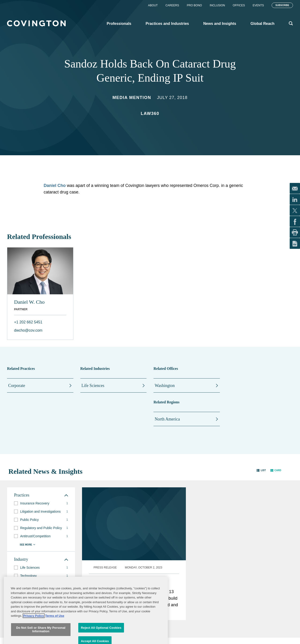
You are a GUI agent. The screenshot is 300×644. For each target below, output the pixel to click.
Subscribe (282, 5)
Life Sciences (93, 386)
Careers (172, 5)
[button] (261, 470)
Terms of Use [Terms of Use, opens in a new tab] (55, 636)
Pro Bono (194, 5)
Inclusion (217, 5)
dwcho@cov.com (28, 330)
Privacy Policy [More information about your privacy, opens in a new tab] (34, 636)
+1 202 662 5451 (28, 322)
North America (167, 419)
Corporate (17, 386)
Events (258, 5)
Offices (239, 5)
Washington (165, 386)
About (153, 5)
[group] (41, 503)
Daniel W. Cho (29, 302)
